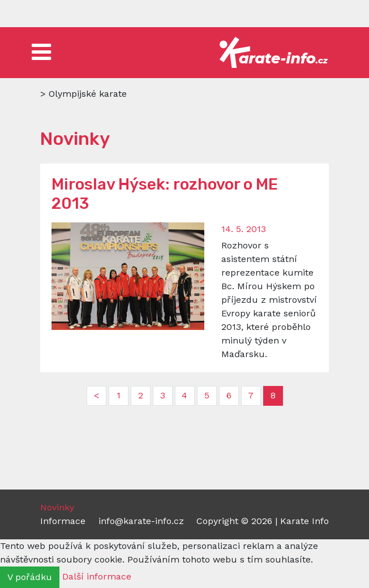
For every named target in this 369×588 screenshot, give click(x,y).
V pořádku (30, 577)
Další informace (97, 576)
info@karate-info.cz (141, 521)
